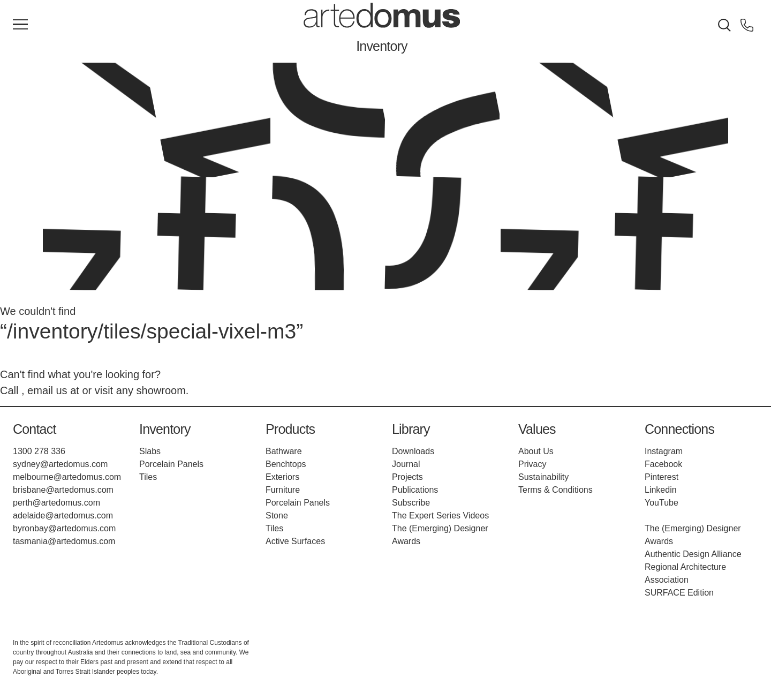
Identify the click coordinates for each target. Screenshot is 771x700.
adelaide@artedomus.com (63, 515)
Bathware (284, 451)
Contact (35, 429)
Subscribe (411, 503)
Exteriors (282, 477)
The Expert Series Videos (440, 515)
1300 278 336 (39, 451)
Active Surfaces (295, 541)
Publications (415, 490)
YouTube (662, 503)
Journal (406, 464)
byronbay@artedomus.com (64, 528)
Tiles (148, 477)
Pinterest (662, 477)
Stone (277, 515)
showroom (161, 390)
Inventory (382, 46)
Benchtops (286, 464)
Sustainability (543, 477)
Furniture (283, 490)
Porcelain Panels (171, 464)
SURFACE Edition (679, 593)
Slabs (150, 451)
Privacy (532, 464)
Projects (407, 477)
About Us (536, 451)
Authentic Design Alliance (693, 554)
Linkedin (661, 490)
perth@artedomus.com (56, 503)
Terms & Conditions (555, 490)
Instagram (664, 451)
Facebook (663, 464)
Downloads (413, 451)
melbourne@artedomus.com (67, 477)
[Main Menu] (20, 25)
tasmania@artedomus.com (64, 541)
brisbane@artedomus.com (63, 490)
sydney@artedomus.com (60, 464)
